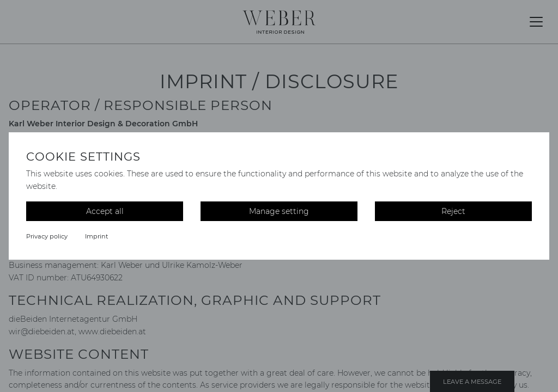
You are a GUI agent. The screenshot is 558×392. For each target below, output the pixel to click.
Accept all (105, 211)
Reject (453, 211)
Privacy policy (47, 236)
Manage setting (279, 211)
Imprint (97, 236)
